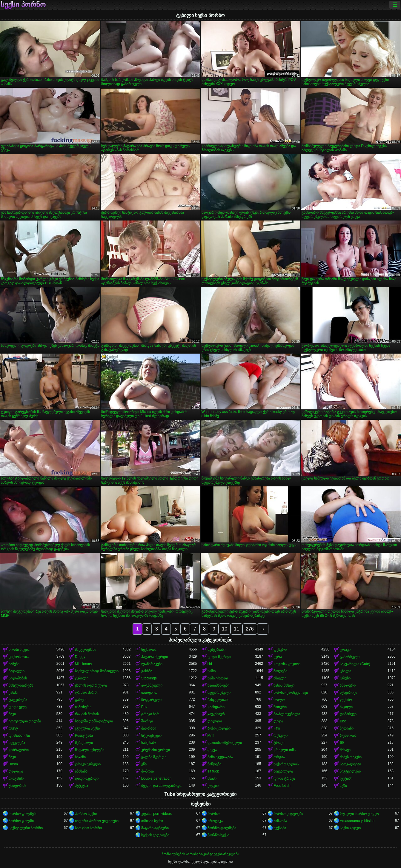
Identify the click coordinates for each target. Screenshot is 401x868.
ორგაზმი (16, 778)
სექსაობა (149, 650)
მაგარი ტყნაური (155, 828)
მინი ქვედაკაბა (220, 757)
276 (250, 629)
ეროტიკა (215, 821)
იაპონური (83, 707)
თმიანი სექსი (152, 821)
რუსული (281, 736)
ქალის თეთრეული (91, 685)
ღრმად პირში (87, 693)
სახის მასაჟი (284, 685)
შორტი (147, 721)
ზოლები (280, 671)
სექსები (280, 828)
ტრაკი (345, 650)
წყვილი (346, 707)
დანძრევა (348, 714)
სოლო (279, 700)
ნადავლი (17, 671)
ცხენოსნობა (19, 657)
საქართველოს (286, 764)
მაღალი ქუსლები (90, 750)
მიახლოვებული (287, 714)
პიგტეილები (350, 771)
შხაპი (212, 778)
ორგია (279, 757)
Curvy (13, 728)
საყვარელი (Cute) (355, 664)
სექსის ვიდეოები (155, 835)
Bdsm (13, 764)
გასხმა (147, 671)
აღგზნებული (152, 685)
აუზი (343, 786)
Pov (144, 707)
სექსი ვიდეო (350, 828)
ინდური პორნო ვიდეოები (97, 821)
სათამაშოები (218, 685)
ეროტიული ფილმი (25, 721)
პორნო (213, 814)
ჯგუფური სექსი (87, 728)
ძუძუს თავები (351, 757)
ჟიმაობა (280, 821)
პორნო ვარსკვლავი (291, 693)
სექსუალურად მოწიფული (97, 671)
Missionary (83, 664)
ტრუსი (345, 678)
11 (236, 629)
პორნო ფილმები (23, 814)
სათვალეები (350, 764)
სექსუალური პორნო (26, 828)
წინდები (214, 764)
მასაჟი (345, 750)
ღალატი (16, 771)
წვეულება (17, 743)
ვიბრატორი (19, 750)
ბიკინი (80, 757)
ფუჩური (280, 650)
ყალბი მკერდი (154, 757)
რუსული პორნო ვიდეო (359, 814)
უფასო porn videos (156, 814)
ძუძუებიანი (216, 650)
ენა (144, 764)
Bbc (343, 721)
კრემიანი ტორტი (156, 750)
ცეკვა (212, 750)
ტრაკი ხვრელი (88, 764)
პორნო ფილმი (21, 821)
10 (225, 629)
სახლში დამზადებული (94, 721)
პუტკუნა (82, 786)
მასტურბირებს (21, 685)
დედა (278, 721)
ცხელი (345, 671)
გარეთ (81, 700)
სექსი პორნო (23, 5)
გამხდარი (216, 707)
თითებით (149, 693)
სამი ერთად (218, 678)
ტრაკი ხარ (150, 714)
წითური (280, 707)
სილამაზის (18, 678)
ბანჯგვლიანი (218, 700)
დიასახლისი (19, 736)
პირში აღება (19, 650)
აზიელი (280, 678)
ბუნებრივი (348, 693)
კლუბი (213, 786)
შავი (12, 714)
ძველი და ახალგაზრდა (162, 786)
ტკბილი (82, 678)
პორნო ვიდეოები (288, 814)
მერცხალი (84, 743)
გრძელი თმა (284, 750)
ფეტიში (346, 778)
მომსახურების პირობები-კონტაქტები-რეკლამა (200, 854)
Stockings (149, 678)
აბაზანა (81, 771)
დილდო (215, 721)
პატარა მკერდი (155, 657)
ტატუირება (18, 700)
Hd (210, 664)
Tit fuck (213, 771)
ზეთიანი (347, 728)
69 (342, 743)
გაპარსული (350, 657)
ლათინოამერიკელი (225, 743)
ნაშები (14, 664)
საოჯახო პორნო (88, 828)
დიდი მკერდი (219, 657)
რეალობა (348, 736)
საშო (212, 671)
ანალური (348, 685)
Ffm (277, 728)
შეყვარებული (219, 693)
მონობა (148, 771)
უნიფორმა (17, 786)
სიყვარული (283, 771)
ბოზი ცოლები (219, 728)
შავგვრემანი (86, 650)
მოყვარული (151, 700)
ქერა (278, 657)
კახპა (13, 693)
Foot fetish (282, 786)
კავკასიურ (216, 714)
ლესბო (346, 700)
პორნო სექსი (86, 814)
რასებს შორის (87, 714)
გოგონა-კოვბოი (287, 664)
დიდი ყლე (18, 707)
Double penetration (156, 778)
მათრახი (149, 728)
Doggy (80, 657)
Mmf (211, 736)
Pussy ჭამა (84, 736)
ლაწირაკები (152, 664)
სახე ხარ (149, 743)
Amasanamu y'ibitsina (357, 821)
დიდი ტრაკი (284, 778)
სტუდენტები (151, 736)
